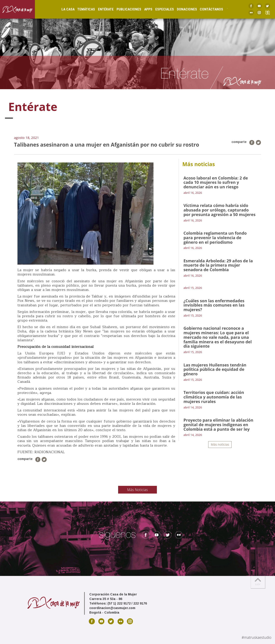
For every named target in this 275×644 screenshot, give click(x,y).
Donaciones (183, 9)
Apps (144, 9)
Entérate (102, 9)
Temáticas (82, 9)
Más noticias (220, 444)
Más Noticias (137, 490)
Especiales (160, 9)
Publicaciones (125, 9)
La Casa (64, 9)
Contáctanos (207, 9)
